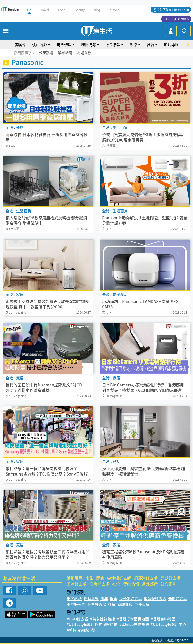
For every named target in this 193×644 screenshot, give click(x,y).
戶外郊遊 (150, 584)
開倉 (100, 578)
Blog (97, 10)
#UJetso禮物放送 (134, 624)
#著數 (71, 630)
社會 (151, 45)
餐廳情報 (131, 584)
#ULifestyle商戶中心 (168, 624)
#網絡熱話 (87, 630)
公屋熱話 (46, 53)
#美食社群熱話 (102, 619)
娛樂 (134, 45)
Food (62, 10)
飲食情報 (113, 45)
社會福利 (169, 584)
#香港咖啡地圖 (163, 619)
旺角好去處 (99, 584)
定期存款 (84, 53)
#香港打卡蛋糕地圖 (133, 619)
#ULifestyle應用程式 (84, 624)
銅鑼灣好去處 (146, 578)
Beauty (80, 10)
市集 (89, 578)
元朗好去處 (171, 578)
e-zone (114, 10)
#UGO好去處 (77, 619)
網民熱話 (74, 599)
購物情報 (89, 45)
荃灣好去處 (77, 584)
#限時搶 (111, 624)
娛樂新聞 (65, 53)
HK (29, 10)
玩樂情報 (64, 45)
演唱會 (20, 45)
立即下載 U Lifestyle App (173, 10)
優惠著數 (40, 45)
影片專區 (171, 45)
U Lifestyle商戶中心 (176, 19)
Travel (45, 10)
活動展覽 (75, 578)
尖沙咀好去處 (119, 578)
